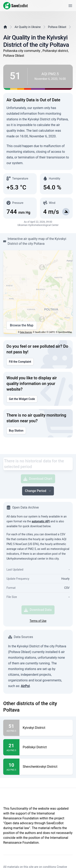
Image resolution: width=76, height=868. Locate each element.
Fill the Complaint (20, 362)
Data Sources (26, 332)
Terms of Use (38, 621)
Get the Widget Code (22, 399)
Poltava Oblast (57, 27)
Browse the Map (22, 325)
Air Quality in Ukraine (28, 27)
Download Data (38, 610)
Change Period (38, 491)
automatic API (41, 521)
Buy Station (16, 431)
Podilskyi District (35, 747)
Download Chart (38, 479)
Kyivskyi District (34, 728)
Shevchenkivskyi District (40, 767)
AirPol (25, 686)
